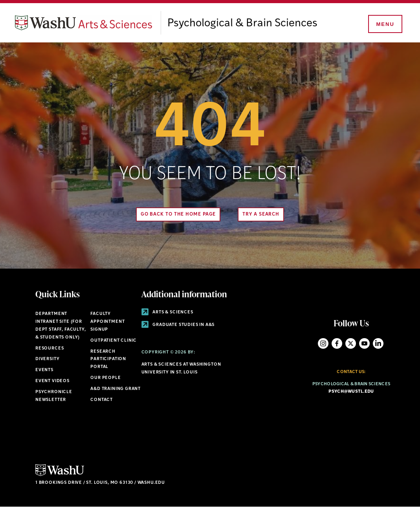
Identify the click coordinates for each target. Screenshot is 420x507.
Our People (105, 378)
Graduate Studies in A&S (178, 325)
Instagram (323, 343)
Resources (50, 349)
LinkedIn (378, 343)
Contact (102, 400)
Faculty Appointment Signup (107, 322)
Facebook (337, 343)
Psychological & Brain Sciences (242, 24)
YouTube (364, 343)
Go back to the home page (178, 214)
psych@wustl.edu (351, 392)
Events (44, 370)
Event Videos (52, 381)
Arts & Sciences (167, 312)
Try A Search (261, 214)
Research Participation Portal (108, 360)
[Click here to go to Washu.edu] (60, 475)
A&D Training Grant (116, 389)
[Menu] (385, 24)
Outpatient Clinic (114, 341)
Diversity (47, 359)
